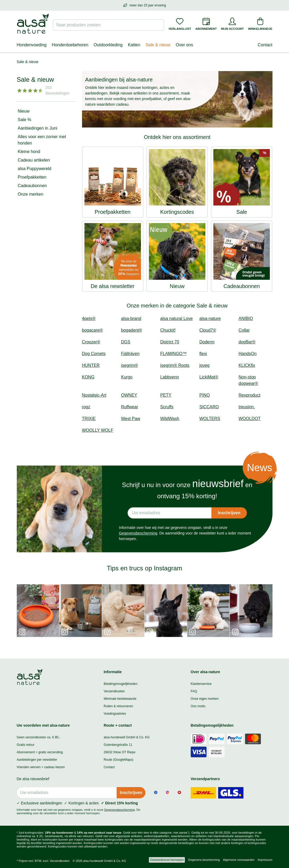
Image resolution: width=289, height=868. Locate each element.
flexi (203, 354)
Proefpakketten (32, 177)
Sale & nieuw (158, 45)
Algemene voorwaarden (239, 860)
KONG (88, 377)
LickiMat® (209, 377)
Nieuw (24, 111)
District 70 (170, 342)
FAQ (194, 691)
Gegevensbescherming (138, 533)
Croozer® (91, 342)
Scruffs (167, 407)
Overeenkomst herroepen (167, 860)
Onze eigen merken (205, 699)
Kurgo (127, 377)
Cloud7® (208, 330)
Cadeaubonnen (32, 186)
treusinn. (247, 407)
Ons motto (198, 706)
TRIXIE (89, 419)
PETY (166, 395)
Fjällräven (130, 354)
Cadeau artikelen (34, 160)
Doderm (207, 342)
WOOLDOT (250, 419)
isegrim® (130, 365)
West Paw (131, 419)
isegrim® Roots (175, 365)
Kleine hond (29, 152)
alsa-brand (131, 318)
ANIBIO (246, 318)
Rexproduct (250, 395)
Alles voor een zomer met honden (42, 140)
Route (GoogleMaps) (118, 760)
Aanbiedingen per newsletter (37, 760)
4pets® (89, 318)
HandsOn (248, 354)
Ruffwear (130, 407)
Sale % (25, 120)
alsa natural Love (177, 318)
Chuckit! (168, 330)
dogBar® (247, 342)
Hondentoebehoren (70, 45)
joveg (205, 365)
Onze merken (31, 194)
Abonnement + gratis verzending (40, 752)
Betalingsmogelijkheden (121, 684)
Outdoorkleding (108, 45)
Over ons (184, 45)
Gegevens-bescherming (204, 860)
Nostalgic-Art (94, 395)
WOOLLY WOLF (98, 430)
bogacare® (93, 330)
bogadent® (132, 330)
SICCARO (209, 407)
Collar (244, 330)
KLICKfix (247, 365)
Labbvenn (170, 377)
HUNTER (91, 365)
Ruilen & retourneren (118, 706)
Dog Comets (94, 354)
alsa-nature (210, 318)
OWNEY (129, 395)
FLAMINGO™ (174, 354)
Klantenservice (201, 684)
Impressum (265, 860)
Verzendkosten (114, 691)
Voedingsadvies (115, 714)
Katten (134, 45)
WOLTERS (210, 419)
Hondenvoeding (32, 45)
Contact (265, 45)
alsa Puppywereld (35, 169)
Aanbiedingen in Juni (38, 128)
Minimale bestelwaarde (120, 699)
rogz (86, 407)
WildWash (170, 419)
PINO (205, 395)
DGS (126, 342)
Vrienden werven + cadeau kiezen (41, 767)
